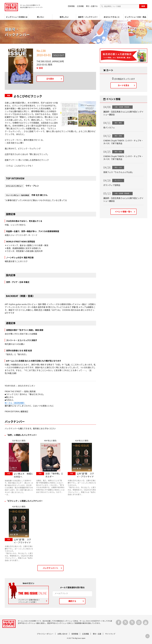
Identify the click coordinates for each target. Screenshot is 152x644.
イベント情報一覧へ (123, 212)
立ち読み (50, 79)
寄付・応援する (92, 6)
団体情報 (71, 6)
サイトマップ (110, 634)
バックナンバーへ (50, 568)
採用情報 (75, 634)
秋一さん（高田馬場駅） (15, 403)
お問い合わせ (62, 634)
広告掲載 (80, 6)
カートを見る (123, 85)
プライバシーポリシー (45, 634)
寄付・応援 (97, 634)
